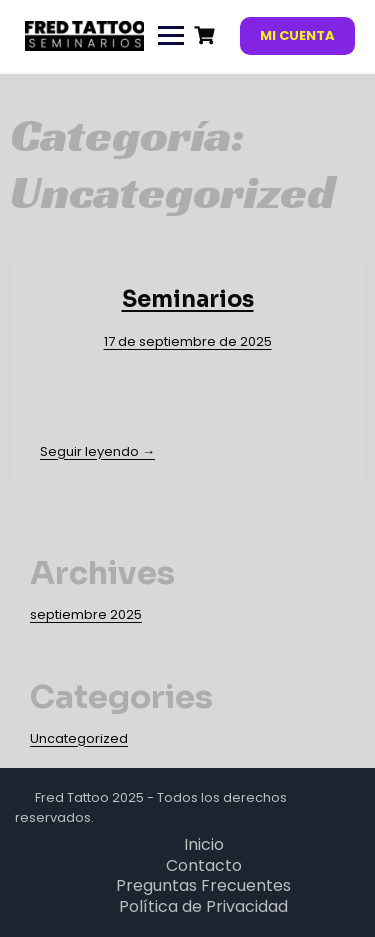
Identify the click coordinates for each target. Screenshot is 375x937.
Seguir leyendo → (97, 451)
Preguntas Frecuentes (203, 885)
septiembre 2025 (86, 614)
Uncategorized (79, 738)
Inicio (204, 844)
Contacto (204, 865)
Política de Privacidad (203, 906)
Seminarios (188, 299)
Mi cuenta (297, 35)
